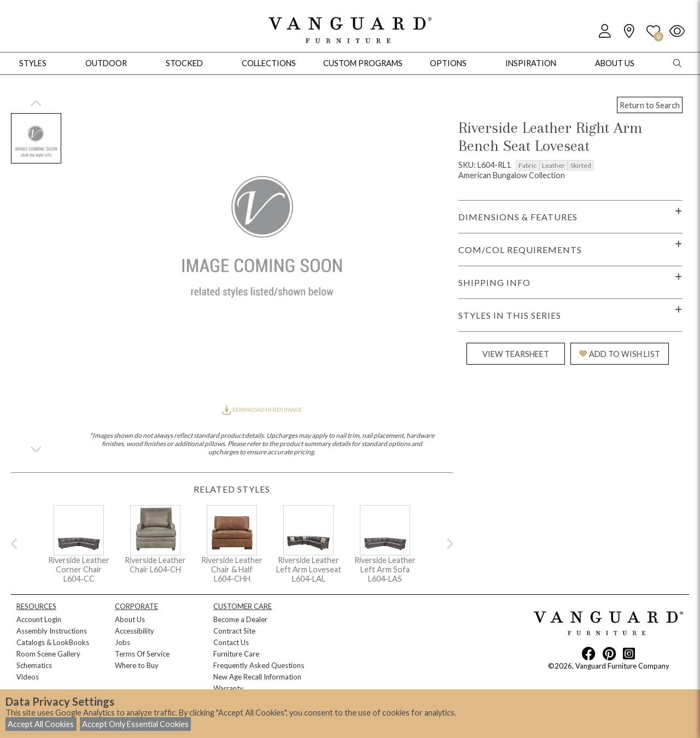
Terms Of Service (142, 654)
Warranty (228, 688)
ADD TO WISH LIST (620, 354)
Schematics (34, 665)
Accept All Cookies (41, 724)
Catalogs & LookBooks (53, 642)
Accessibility (135, 631)
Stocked (184, 63)
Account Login (39, 619)
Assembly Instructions (52, 631)
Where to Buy (137, 665)
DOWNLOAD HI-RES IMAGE (262, 409)
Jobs (122, 642)
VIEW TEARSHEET (516, 354)
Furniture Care (236, 654)
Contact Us (231, 642)
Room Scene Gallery (48, 654)
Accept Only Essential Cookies (135, 724)
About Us (130, 619)
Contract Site (234, 631)
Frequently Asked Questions (259, 665)
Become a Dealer (240, 619)
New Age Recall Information (257, 677)
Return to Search (650, 105)
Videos (28, 677)
